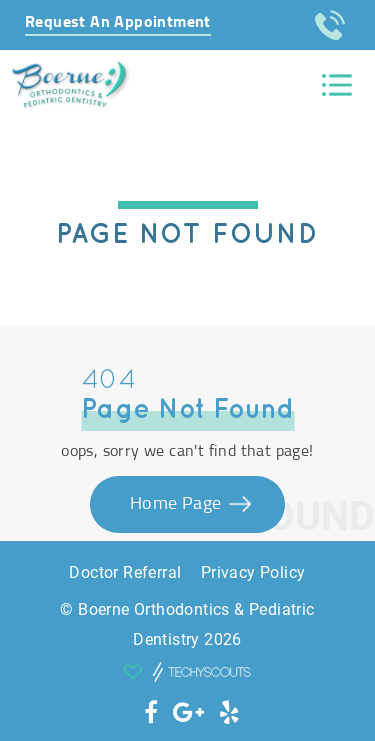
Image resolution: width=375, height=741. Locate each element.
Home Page (178, 504)
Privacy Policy (253, 572)
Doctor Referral (125, 572)
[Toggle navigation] (337, 86)
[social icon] (151, 713)
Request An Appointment (118, 22)
